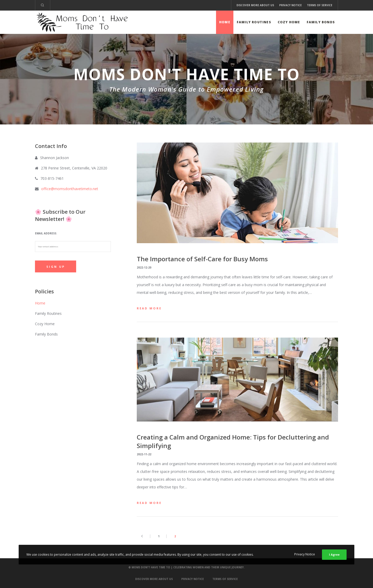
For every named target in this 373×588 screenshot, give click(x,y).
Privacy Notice (290, 5)
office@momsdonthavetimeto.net (70, 189)
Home (40, 303)
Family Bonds (46, 334)
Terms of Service (320, 5)
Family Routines (48, 313)
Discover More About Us (255, 5)
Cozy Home (45, 324)
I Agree (334, 554)
